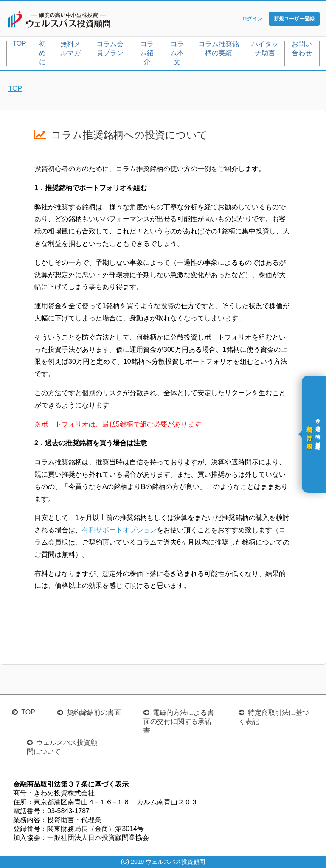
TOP (19, 44)
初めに (42, 53)
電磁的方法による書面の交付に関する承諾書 (179, 721)
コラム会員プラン (110, 48)
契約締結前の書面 (94, 712)
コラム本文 (177, 53)
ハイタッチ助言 (265, 48)
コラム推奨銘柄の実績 (219, 48)
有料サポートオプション (119, 530)
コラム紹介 (147, 53)
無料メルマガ (70, 48)
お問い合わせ (302, 48)
